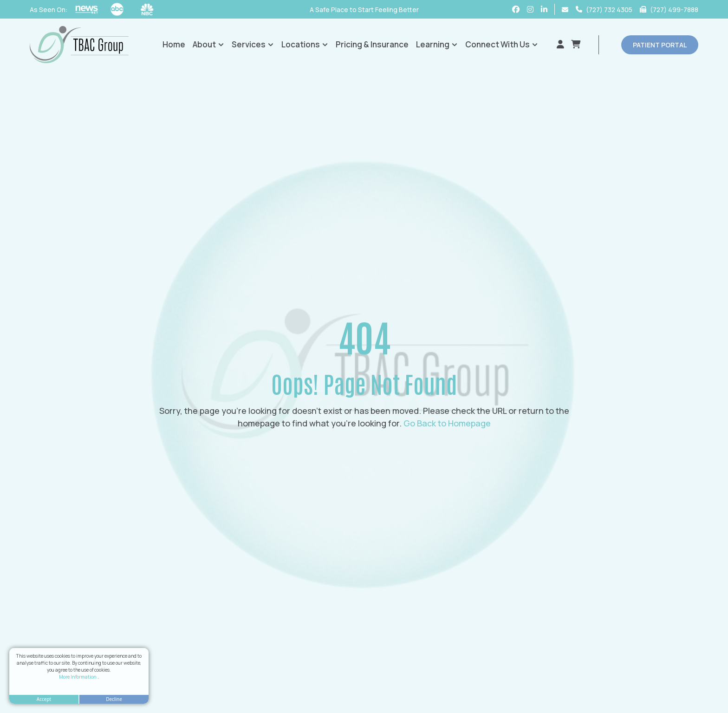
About (208, 44)
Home (174, 44)
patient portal (660, 45)
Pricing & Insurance (372, 44)
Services (253, 44)
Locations (305, 44)
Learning (437, 44)
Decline (114, 699)
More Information (78, 677)
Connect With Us (502, 44)
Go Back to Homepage (447, 423)
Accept (44, 699)
